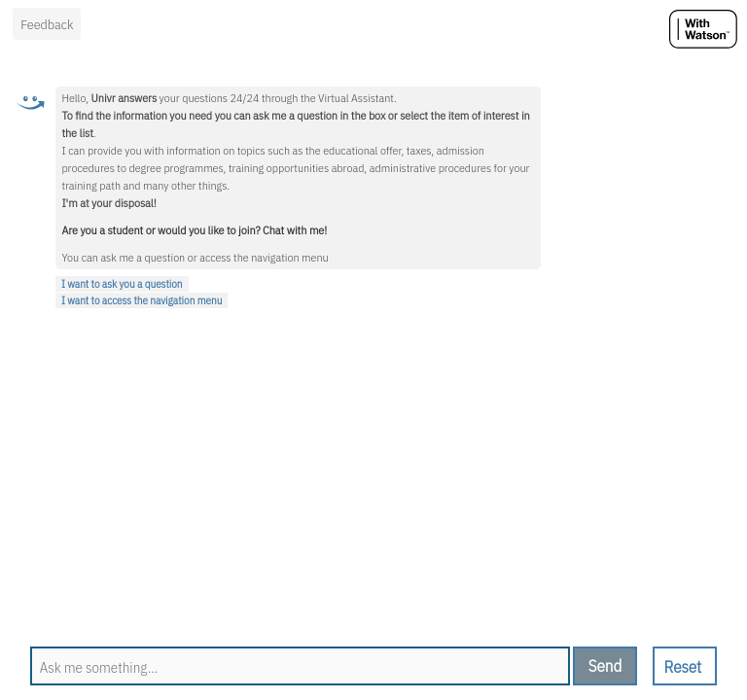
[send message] (605, 666)
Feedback (47, 24)
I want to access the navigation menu (142, 300)
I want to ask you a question (122, 284)
